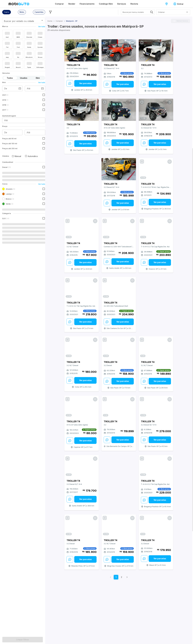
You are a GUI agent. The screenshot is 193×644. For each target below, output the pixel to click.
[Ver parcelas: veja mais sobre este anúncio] (85, 83)
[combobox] (20, 21)
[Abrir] (42, 20)
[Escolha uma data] (20, 88)
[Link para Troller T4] (82, 50)
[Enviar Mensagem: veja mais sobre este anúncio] (70, 83)
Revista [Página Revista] (134, 4)
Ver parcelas (85, 83)
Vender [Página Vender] (72, 4)
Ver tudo (42, 27)
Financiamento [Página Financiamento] (87, 4)
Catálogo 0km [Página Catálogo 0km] (106, 4)
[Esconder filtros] (50, 12)
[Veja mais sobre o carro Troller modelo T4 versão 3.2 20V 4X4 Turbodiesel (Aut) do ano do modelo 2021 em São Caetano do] (119, 308)
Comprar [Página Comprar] (59, 4)
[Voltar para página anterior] (110, 577)
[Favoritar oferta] (95, 43)
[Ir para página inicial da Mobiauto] (19, 4)
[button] (7, 12)
